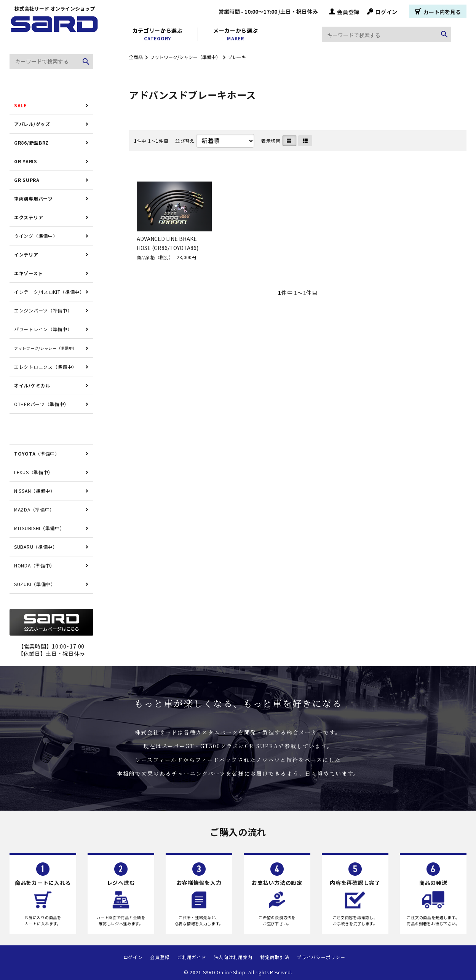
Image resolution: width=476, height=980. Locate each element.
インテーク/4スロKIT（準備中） (49, 292)
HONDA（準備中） (34, 565)
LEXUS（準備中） (34, 472)
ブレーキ (237, 57)
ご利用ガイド (192, 957)
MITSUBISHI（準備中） (39, 528)
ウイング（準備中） (36, 236)
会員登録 (344, 11)
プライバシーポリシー (321, 957)
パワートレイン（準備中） (43, 329)
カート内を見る (438, 11)
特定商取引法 (275, 957)
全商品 (136, 57)
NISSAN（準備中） (35, 491)
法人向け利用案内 (233, 957)
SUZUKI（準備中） (35, 584)
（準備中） (37, 453)
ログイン (382, 11)
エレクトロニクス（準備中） (46, 367)
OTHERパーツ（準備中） (42, 404)
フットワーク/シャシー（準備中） (185, 57)
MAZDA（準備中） (34, 509)
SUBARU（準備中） (36, 547)
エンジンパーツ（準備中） (43, 310)
